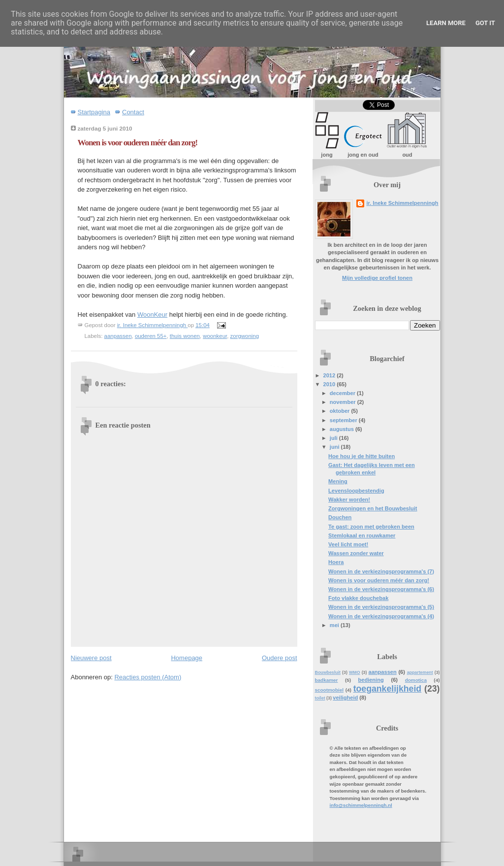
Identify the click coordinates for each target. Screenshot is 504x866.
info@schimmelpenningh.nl (361, 805)
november (344, 402)
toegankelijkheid (387, 689)
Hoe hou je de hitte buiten (362, 456)
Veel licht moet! (348, 544)
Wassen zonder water (356, 553)
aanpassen (118, 336)
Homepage (187, 658)
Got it (485, 23)
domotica (416, 680)
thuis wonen (185, 336)
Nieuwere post (91, 658)
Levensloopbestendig (356, 491)
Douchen (340, 517)
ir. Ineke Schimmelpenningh (402, 203)
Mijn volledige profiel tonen (377, 278)
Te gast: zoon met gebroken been (371, 527)
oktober (341, 411)
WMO (355, 672)
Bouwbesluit (328, 672)
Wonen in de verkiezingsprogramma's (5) (381, 607)
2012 (330, 375)
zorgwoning (245, 336)
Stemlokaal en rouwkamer (362, 535)
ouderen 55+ (151, 336)
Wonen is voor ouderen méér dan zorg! (379, 580)
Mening (338, 481)
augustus (343, 429)
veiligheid (345, 698)
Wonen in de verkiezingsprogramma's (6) (381, 589)
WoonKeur (152, 315)
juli (334, 438)
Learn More (446, 23)
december (343, 393)
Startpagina (94, 112)
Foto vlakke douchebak (358, 598)
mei (335, 625)
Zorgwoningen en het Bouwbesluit (373, 508)
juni (335, 447)
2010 (330, 384)
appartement (420, 672)
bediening (371, 680)
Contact (133, 112)
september (344, 420)
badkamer (327, 680)
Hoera (336, 562)
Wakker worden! (349, 500)
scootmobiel (330, 690)
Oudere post (280, 658)
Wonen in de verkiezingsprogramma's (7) (381, 571)
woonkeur (215, 336)
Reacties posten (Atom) (148, 677)
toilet (320, 698)
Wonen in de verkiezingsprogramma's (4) (381, 616)
